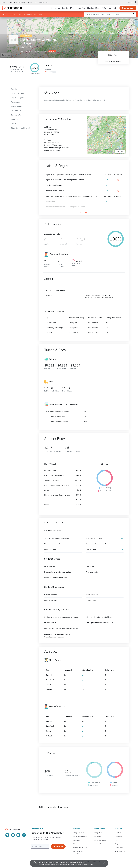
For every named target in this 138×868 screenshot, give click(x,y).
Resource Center (99, 844)
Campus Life (16, 115)
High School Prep (93, 8)
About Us (118, 833)
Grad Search (98, 837)
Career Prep (81, 8)
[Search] (115, 8)
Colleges (12, 14)
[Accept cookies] (102, 863)
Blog (4, 2)
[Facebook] (13, 835)
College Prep (55, 8)
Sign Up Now (128, 8)
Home (4, 14)
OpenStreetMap (123, 18)
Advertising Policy (121, 851)
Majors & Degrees (18, 98)
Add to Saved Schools (113, 61)
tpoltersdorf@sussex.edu (59, 148)
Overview (15, 89)
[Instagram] (24, 835)
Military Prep (106, 8)
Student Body (16, 111)
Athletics (14, 119)
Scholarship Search (100, 840)
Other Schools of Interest (20, 128)
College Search (98, 833)
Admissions (15, 102)
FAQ (35, 2)
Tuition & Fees (16, 106)
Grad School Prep (68, 8)
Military (75, 844)
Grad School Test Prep (80, 837)
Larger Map (6, 55)
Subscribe (58, 846)
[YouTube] (18, 835)
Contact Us (118, 837)
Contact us (43, 2)
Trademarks (119, 848)
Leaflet (112, 18)
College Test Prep (78, 833)
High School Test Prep (80, 848)
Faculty (14, 124)
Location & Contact (18, 93)
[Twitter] (7, 835)
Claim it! (52, 51)
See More (84, 213)
